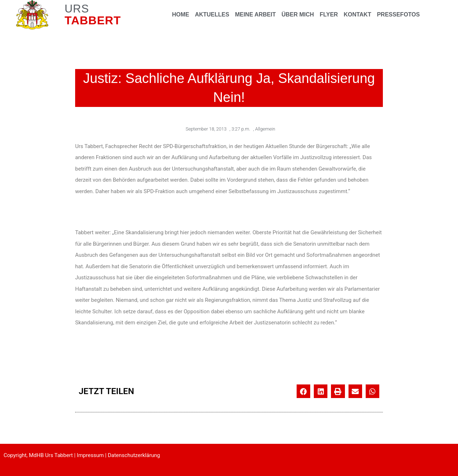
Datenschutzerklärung (134, 455)
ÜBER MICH (298, 14)
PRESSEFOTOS (398, 14)
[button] (303, 391)
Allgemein (265, 129)
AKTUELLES (212, 14)
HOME (181, 14)
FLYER (329, 14)
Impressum (90, 455)
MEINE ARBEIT (255, 14)
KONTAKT (357, 14)
